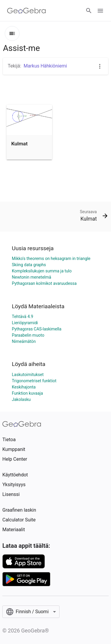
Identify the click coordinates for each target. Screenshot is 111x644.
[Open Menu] (100, 11)
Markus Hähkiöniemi (45, 66)
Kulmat (19, 144)
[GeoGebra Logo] (26, 11)
